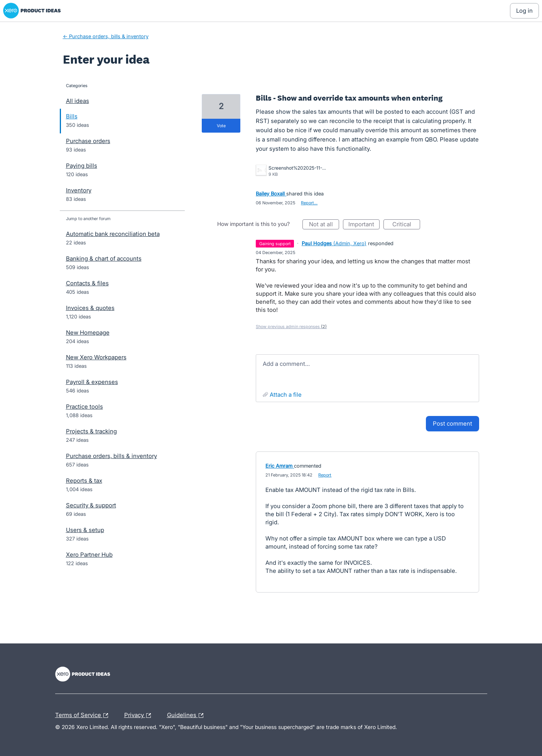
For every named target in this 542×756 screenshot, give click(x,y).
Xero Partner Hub (89, 555)
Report (325, 475)
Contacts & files (87, 283)
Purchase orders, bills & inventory (111, 456)
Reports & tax (84, 481)
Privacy (139, 716)
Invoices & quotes (90, 308)
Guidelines (187, 716)
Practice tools (84, 407)
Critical (406, 225)
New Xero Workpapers (96, 357)
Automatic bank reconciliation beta (113, 234)
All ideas (78, 101)
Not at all (324, 225)
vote (221, 126)
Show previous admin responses (291, 327)
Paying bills (82, 166)
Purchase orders (88, 141)
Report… (309, 203)
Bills (72, 116)
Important (364, 225)
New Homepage (88, 333)
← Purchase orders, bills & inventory (106, 36)
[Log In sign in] (524, 11)
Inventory (79, 190)
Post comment (453, 423)
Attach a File (286, 395)
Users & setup (85, 530)
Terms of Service (84, 716)
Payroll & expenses (92, 382)
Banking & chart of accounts (104, 258)
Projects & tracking (91, 431)
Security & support (91, 505)
